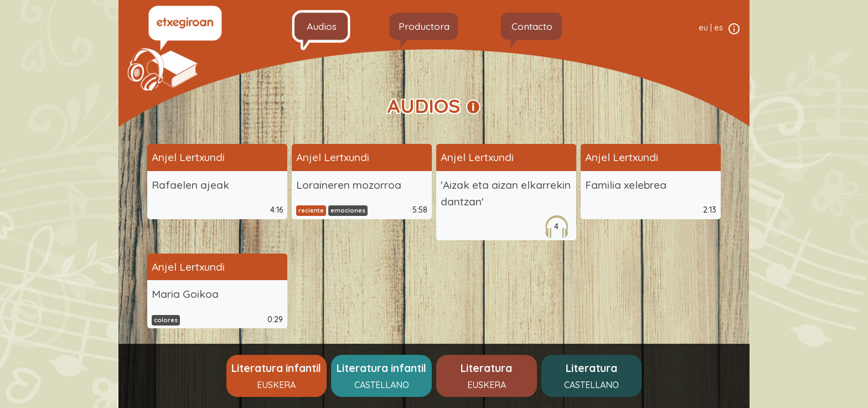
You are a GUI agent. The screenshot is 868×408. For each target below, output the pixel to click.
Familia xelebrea (626, 185)
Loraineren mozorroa (349, 185)
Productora (424, 26)
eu (703, 28)
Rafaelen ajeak (190, 185)
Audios (322, 26)
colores (166, 320)
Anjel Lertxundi (188, 157)
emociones (348, 210)
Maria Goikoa (185, 294)
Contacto (532, 26)
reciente (311, 210)
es (719, 28)
